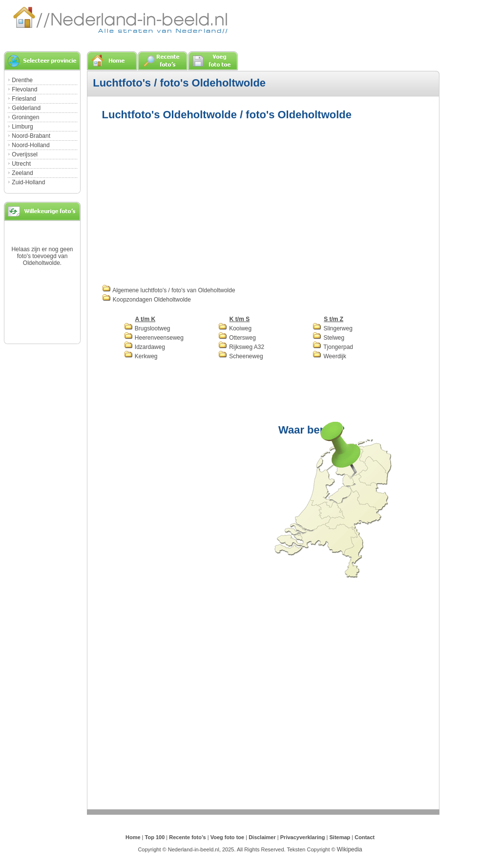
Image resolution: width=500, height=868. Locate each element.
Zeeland (22, 173)
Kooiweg (235, 328)
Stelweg (328, 338)
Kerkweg (141, 356)
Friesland (24, 99)
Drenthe (22, 80)
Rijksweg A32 (241, 347)
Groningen (25, 117)
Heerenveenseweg (154, 338)
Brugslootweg (147, 328)
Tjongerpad (333, 347)
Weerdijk (329, 356)
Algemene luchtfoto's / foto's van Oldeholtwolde (169, 290)
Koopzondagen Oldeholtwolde (146, 300)
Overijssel (25, 154)
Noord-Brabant (31, 136)
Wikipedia (350, 849)
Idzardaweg (145, 347)
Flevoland (24, 89)
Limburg (22, 127)
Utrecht (21, 164)
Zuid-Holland (28, 182)
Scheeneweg (241, 356)
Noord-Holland (31, 145)
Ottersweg (237, 338)
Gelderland (26, 108)
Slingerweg (333, 328)
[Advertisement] (184, 201)
